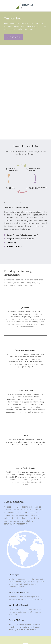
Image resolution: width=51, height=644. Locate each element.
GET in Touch (13, 37)
